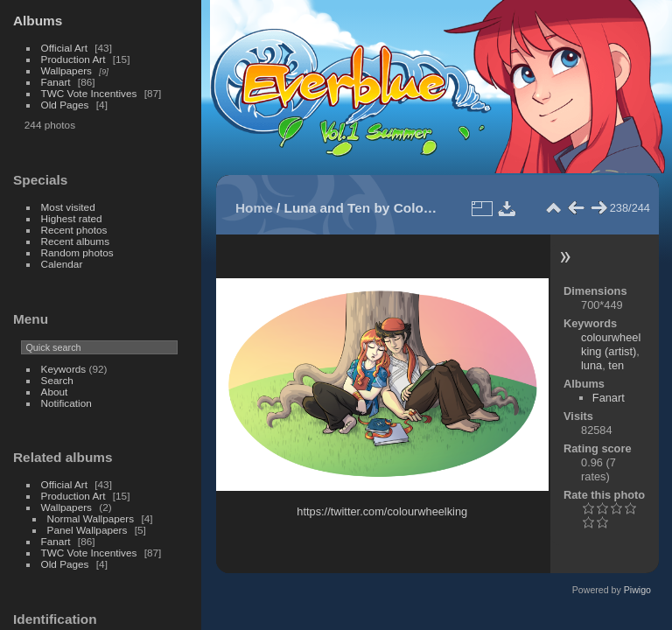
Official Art (64, 48)
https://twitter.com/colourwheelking (382, 511)
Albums (38, 21)
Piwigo (637, 590)
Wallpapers (66, 70)
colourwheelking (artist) (611, 344)
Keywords (64, 369)
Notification (66, 403)
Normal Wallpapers (91, 518)
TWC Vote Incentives (89, 93)
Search (57, 380)
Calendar (62, 264)
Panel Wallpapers (87, 530)
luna (591, 365)
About (55, 392)
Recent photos (74, 230)
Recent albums (75, 241)
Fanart (56, 82)
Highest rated (72, 218)
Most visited (68, 207)
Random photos (77, 252)
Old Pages (65, 105)
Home (254, 208)
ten (616, 365)
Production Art (73, 59)
